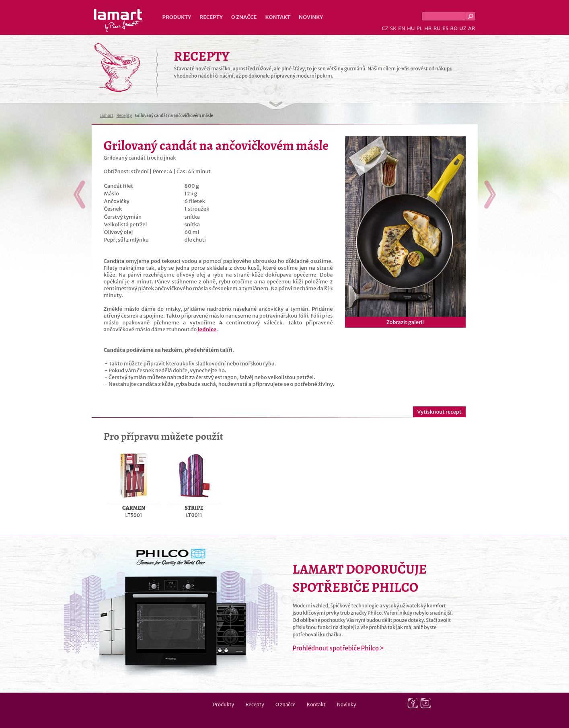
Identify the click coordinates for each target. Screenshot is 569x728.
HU (411, 28)
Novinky (311, 17)
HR (428, 28)
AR (472, 28)
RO (454, 28)
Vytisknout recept (439, 412)
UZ (463, 28)
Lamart (118, 21)
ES (445, 28)
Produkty (177, 17)
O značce (244, 17)
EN (402, 28)
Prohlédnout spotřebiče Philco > (338, 648)
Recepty (211, 17)
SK (393, 28)
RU (437, 28)
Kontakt (278, 17)
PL (420, 28)
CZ (385, 28)
